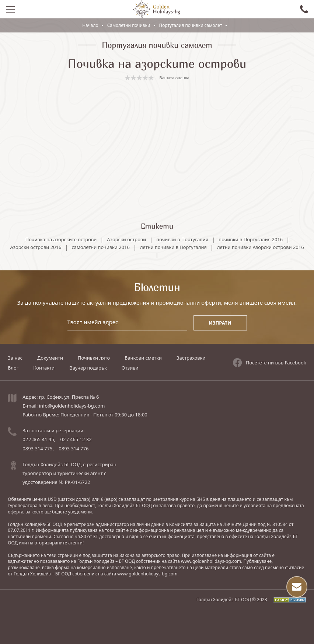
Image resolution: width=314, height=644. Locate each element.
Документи (50, 358)
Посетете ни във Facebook (270, 363)
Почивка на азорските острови (61, 238)
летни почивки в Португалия (219, 246)
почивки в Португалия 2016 (251, 238)
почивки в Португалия (182, 238)
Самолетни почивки (129, 25)
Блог (13, 368)
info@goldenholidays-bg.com (72, 406)
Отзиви (130, 368)
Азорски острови (126, 238)
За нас (15, 358)
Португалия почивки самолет (191, 25)
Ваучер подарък (88, 368)
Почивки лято (94, 358)
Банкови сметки (143, 358)
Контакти (44, 368)
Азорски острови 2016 (81, 246)
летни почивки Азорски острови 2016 (154, 254)
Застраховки (191, 358)
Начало (90, 25)
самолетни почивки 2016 (146, 246)
